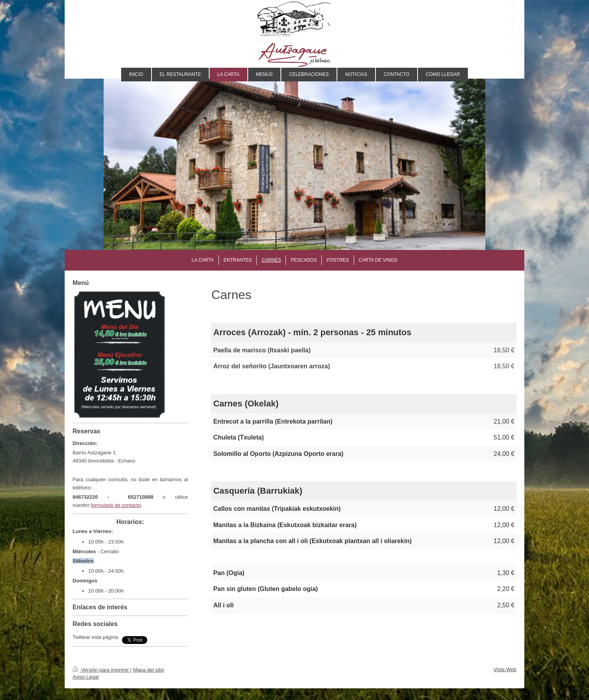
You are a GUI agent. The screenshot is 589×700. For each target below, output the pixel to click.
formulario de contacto (116, 505)
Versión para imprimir (101, 670)
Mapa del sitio (148, 670)
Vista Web (505, 669)
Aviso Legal (86, 677)
